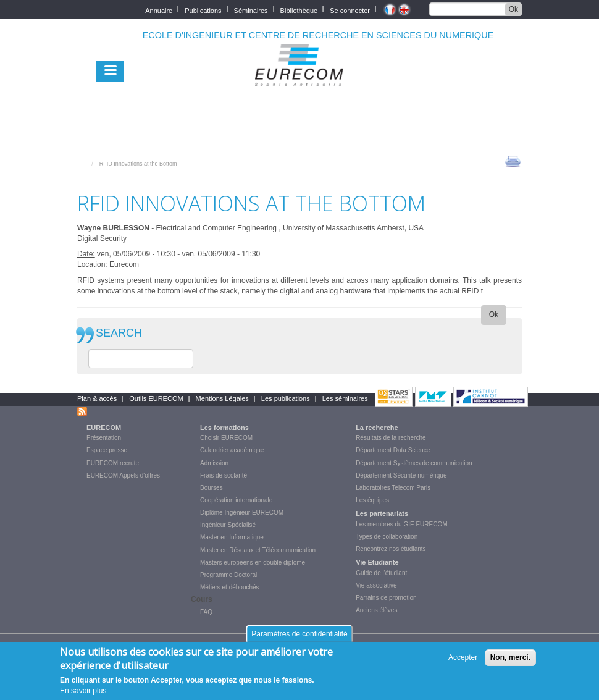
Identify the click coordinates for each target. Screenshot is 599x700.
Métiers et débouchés (230, 587)
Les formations (224, 428)
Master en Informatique (232, 537)
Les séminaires (345, 398)
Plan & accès (97, 398)
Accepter (463, 663)
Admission (214, 463)
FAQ (206, 612)
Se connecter (350, 10)
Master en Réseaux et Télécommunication (258, 550)
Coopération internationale (236, 500)
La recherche (377, 428)
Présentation (104, 438)
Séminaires (251, 10)
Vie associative (376, 585)
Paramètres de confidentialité (299, 639)
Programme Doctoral (228, 575)
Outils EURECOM (156, 398)
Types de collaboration (387, 537)
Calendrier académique (232, 450)
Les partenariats (382, 513)
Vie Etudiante (377, 562)
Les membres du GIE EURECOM (401, 524)
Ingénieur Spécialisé (228, 525)
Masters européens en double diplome (253, 563)
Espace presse (107, 450)
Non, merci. (510, 663)
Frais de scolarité (224, 475)
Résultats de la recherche (391, 438)
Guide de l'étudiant (381, 573)
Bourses (212, 488)
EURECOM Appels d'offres (123, 475)
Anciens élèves (376, 610)
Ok (513, 9)
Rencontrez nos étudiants (391, 549)
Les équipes (372, 500)
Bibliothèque (299, 10)
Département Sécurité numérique (401, 475)
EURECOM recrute (113, 463)
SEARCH (119, 333)
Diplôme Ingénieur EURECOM (242, 512)
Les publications (286, 398)
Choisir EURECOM (226, 438)
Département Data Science (393, 450)
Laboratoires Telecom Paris (393, 488)
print (513, 161)
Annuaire (159, 10)
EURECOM (104, 428)
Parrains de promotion (386, 598)
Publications (203, 10)
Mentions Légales (222, 398)
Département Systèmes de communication (414, 463)
